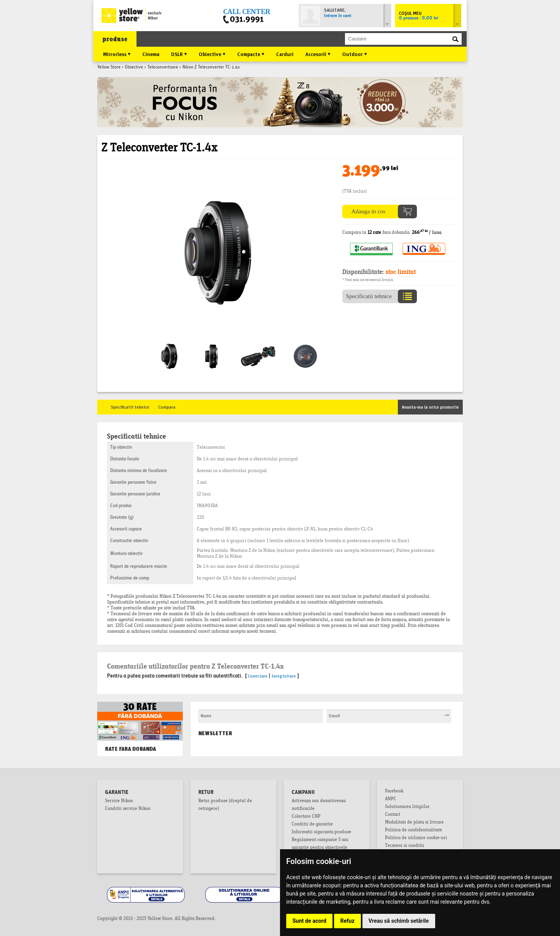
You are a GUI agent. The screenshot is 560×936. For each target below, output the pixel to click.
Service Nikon (119, 801)
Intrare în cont (338, 16)
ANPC (391, 799)
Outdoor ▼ (355, 54)
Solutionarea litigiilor (407, 807)
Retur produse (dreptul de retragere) (225, 805)
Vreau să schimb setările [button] (399, 921)
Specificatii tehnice (130, 407)
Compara (167, 407)
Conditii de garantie (312, 825)
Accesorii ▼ (318, 54)
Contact (393, 815)
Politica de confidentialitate (414, 831)
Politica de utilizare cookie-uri (416, 838)
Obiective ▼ (212, 54)
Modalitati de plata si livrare (414, 823)
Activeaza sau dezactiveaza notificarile (319, 805)
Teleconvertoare (163, 67)
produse (115, 39)
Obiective (134, 67)
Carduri (285, 54)
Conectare (258, 675)
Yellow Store (109, 67)
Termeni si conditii (405, 846)
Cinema (151, 54)
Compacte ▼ (251, 54)
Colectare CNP (306, 817)
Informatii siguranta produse (321, 832)
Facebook (394, 792)
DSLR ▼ (179, 54)
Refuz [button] (347, 921)
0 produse (419, 18)
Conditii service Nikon (128, 809)
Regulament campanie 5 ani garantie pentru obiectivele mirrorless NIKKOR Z (320, 848)
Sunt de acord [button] (309, 921)
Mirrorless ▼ (117, 54)
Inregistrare (284, 675)
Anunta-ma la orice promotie (430, 407)
